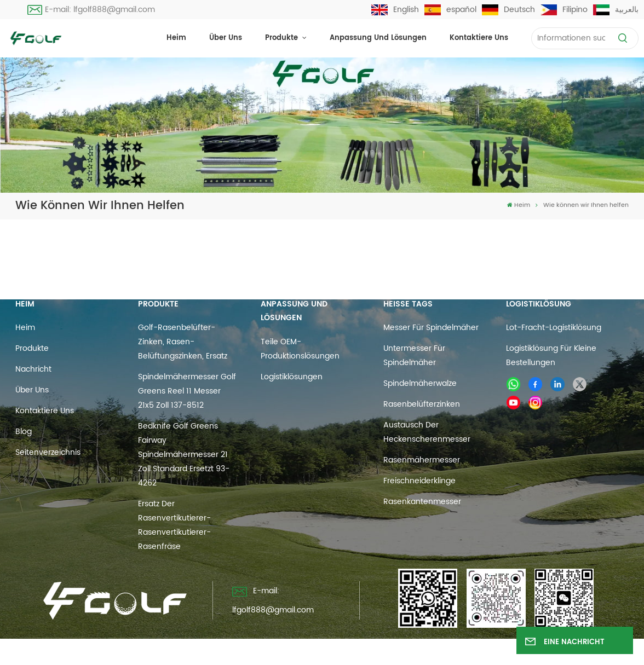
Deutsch (508, 10)
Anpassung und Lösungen (378, 38)
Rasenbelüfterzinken (422, 404)
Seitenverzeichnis (48, 452)
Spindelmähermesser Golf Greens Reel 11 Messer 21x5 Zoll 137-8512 (187, 391)
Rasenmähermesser (422, 460)
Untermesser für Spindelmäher (414, 355)
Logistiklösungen (292, 377)
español (450, 10)
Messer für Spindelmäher (431, 328)
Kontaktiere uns (479, 38)
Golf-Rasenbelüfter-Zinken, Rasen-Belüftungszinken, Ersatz (183, 342)
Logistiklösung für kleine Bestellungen (551, 355)
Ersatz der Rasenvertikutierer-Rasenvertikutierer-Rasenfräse (174, 525)
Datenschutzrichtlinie (447, 652)
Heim (176, 38)
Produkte (283, 38)
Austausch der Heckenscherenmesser (427, 432)
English (395, 10)
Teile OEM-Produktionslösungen (300, 349)
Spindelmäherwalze (420, 383)
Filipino (564, 10)
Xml (389, 652)
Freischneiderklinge (419, 481)
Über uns (226, 38)
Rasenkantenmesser (422, 502)
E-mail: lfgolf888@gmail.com (91, 10)
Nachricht (33, 369)
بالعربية (616, 10)
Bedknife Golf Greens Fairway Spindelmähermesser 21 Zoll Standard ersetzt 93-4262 (184, 455)
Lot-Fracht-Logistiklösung (554, 328)
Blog (24, 432)
